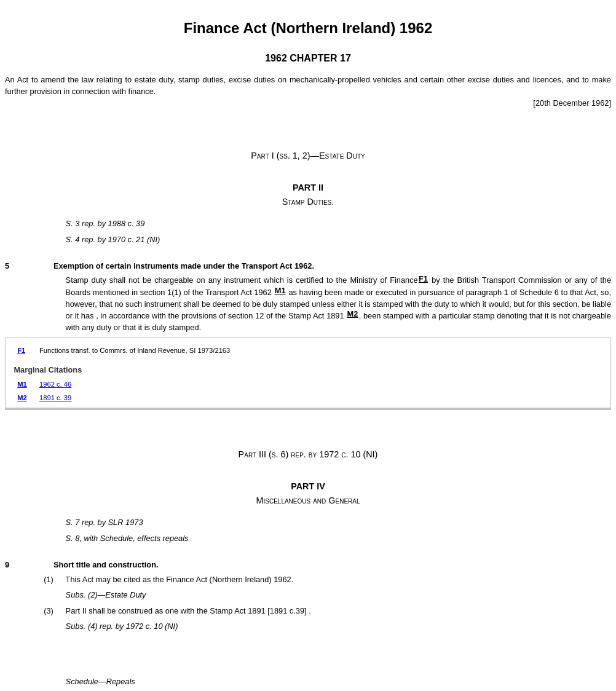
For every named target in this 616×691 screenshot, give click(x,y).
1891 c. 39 (55, 398)
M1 (280, 290)
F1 (423, 279)
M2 (353, 314)
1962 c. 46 (55, 384)
